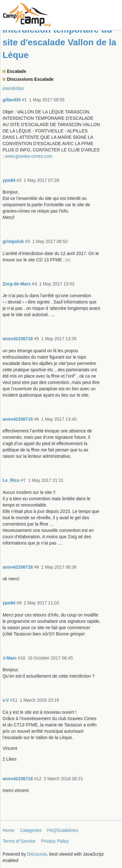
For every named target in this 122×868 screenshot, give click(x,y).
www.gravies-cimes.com (29, 156)
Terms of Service (19, 841)
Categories (31, 830)
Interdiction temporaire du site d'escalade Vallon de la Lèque (59, 42)
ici (68, 260)
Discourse (37, 854)
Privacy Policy (55, 841)
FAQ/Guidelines (63, 830)
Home (8, 830)
